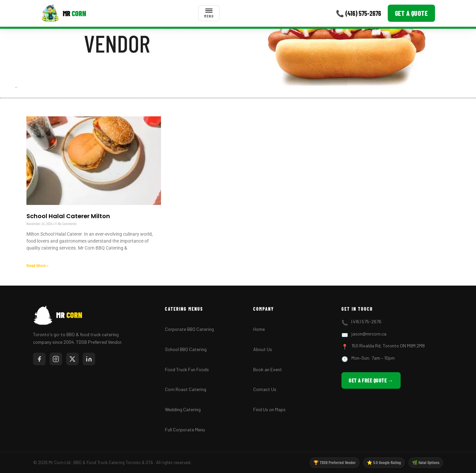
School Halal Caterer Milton (68, 216)
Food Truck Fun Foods (187, 369)
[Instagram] (56, 359)
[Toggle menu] (209, 13)
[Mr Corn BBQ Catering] (64, 13)
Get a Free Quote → (371, 380)
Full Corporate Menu (185, 430)
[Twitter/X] (72, 359)
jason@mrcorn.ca (369, 334)
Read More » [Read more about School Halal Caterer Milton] (38, 266)
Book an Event (268, 369)
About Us (263, 349)
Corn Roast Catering (186, 389)
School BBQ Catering (186, 349)
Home (259, 329)
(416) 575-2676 (366, 321)
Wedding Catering (183, 409)
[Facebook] (39, 359)
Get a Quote (412, 13)
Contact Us (265, 389)
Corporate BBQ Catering (189, 329)
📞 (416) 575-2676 (358, 13)
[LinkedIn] (89, 359)
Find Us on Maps (269, 409)
